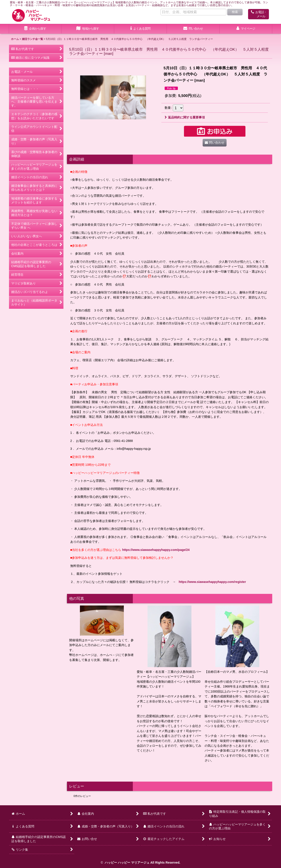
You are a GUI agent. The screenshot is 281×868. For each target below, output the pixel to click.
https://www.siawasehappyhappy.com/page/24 (156, 550)
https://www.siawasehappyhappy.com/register (212, 582)
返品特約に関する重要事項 (185, 117)
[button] (88, 29)
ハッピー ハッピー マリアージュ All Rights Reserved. (142, 863)
